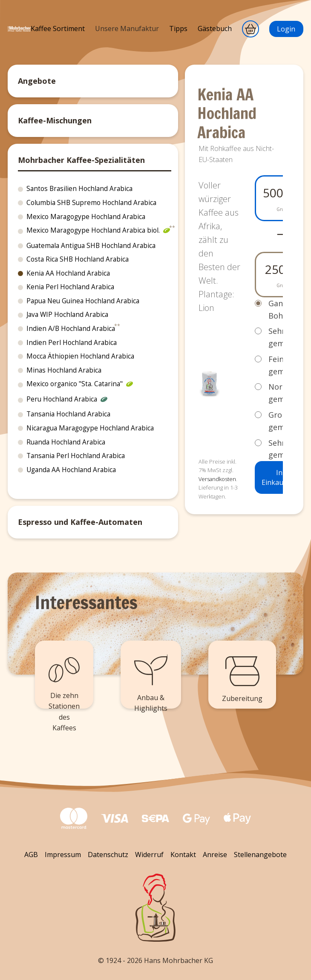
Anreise (215, 855)
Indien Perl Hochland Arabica (72, 343)
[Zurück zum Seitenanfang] (155, 908)
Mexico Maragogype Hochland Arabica (86, 217)
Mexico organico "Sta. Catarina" (80, 385)
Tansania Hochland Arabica (68, 414)
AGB (31, 855)
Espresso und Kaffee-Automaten (80, 522)
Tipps (178, 28)
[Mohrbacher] (19, 35)
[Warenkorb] (251, 29)
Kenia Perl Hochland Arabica (70, 287)
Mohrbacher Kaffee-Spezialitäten (81, 160)
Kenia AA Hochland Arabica (68, 273)
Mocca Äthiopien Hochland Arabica (80, 356)
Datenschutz (108, 855)
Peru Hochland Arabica (67, 400)
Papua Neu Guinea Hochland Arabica (83, 301)
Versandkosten (217, 479)
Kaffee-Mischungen (55, 120)
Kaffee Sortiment (58, 28)
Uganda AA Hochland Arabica (71, 470)
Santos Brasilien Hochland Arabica (79, 189)
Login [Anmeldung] (286, 29)
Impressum (63, 855)
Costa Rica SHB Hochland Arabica (78, 259)
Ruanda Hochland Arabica (66, 442)
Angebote (37, 81)
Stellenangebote (260, 855)
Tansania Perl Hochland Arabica (76, 456)
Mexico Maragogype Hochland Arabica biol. (98, 231)
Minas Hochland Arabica (64, 370)
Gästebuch (215, 28)
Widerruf (149, 855)
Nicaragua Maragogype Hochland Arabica (90, 428)
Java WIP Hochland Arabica (67, 315)
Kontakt (183, 855)
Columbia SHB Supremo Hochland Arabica (91, 203)
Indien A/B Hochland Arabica (71, 329)
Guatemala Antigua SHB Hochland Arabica (91, 246)
